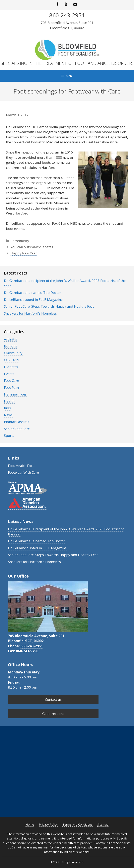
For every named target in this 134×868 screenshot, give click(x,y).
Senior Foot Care (17, 429)
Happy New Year (24, 253)
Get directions (53, 714)
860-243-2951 (32, 646)
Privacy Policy (48, 824)
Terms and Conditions (77, 824)
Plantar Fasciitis (17, 422)
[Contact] (75, 4)
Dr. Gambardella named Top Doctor (33, 293)
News (8, 415)
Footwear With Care (23, 472)
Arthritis (10, 339)
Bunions (10, 346)
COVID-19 (12, 360)
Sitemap (103, 824)
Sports (9, 435)
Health (9, 401)
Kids (7, 408)
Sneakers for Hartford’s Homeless (30, 313)
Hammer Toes (15, 394)
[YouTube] (66, 4)
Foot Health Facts (22, 466)
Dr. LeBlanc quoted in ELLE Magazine (33, 300)
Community (20, 241)
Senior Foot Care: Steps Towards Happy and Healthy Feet (49, 306)
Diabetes (11, 367)
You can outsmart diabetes (32, 247)
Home (30, 824)
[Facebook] (57, 4)
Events (9, 374)
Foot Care (11, 380)
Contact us (53, 699)
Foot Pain (11, 387)
